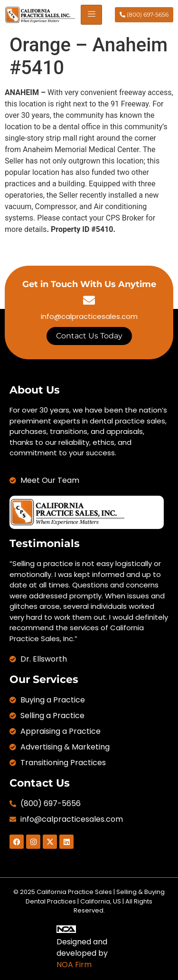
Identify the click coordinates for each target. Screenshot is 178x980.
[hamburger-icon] (91, 15)
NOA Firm (74, 965)
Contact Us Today (89, 336)
